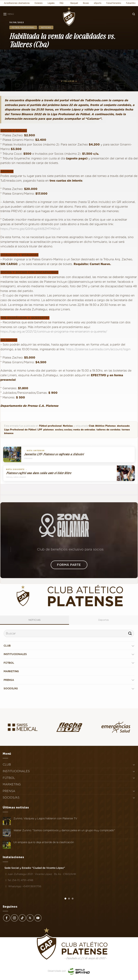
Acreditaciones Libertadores (17, 3)
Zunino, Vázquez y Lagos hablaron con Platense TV (45, 818)
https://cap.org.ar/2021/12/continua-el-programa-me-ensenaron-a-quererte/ (54, 332)
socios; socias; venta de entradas (75, 430)
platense (49, 430)
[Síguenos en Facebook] (7, 918)
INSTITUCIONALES (15, 654)
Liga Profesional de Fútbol (20, 430)
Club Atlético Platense (102, 426)
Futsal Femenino (114, 3)
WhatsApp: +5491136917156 (23, 886)
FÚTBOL (9, 663)
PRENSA (9, 680)
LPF (40, 430)
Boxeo (86, 3)
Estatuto (39, 3)
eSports (98, 3)
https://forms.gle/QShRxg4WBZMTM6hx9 (30, 229)
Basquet (74, 3)
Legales (51, 3)
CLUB (7, 646)
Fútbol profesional (23, 27)
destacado (123, 426)
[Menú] (8, 14)
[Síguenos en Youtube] (38, 918)
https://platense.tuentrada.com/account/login (98, 349)
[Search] (134, 14)
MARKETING (11, 671)
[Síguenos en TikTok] (22, 918)
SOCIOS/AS (11, 688)
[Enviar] (130, 633)
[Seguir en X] (30, 918)
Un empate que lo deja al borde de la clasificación (44, 842)
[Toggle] (133, 646)
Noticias (46, 27)
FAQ (62, 3)
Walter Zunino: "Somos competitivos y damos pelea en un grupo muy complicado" (64, 830)
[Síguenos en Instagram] (14, 918)
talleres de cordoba (108, 430)
